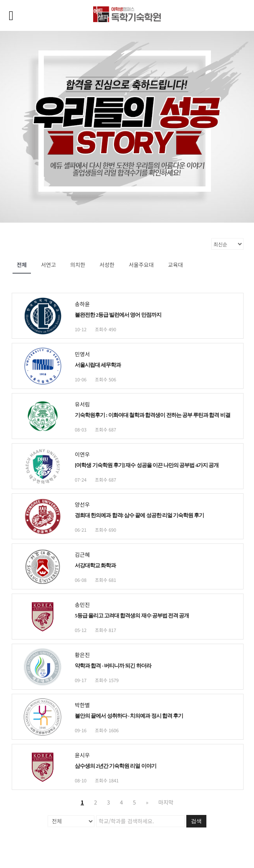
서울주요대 (141, 265)
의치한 (78, 265)
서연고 (48, 265)
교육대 (175, 265)
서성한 (107, 265)
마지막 (166, 802)
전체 (22, 265)
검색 (196, 821)
